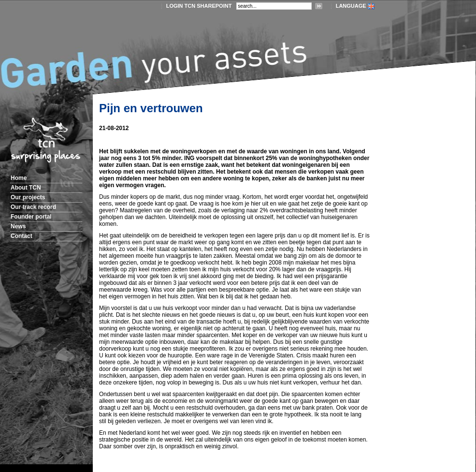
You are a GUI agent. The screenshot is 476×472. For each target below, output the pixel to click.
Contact (22, 236)
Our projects (28, 197)
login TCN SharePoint (199, 6)
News (18, 226)
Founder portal (31, 217)
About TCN (26, 188)
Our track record (33, 207)
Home (19, 178)
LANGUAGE (351, 6)
